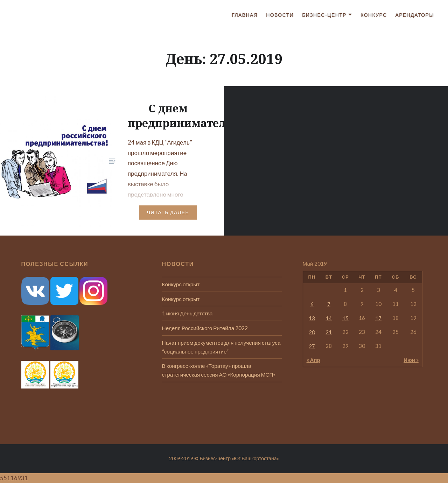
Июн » (411, 360)
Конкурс (374, 15)
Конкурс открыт (181, 284)
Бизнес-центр (324, 15)
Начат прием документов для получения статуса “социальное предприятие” (221, 347)
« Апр (313, 360)
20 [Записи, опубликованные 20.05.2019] (312, 332)
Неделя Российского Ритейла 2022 (205, 328)
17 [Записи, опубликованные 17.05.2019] (378, 318)
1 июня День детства (187, 313)
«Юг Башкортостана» (255, 458)
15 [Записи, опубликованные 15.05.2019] (345, 318)
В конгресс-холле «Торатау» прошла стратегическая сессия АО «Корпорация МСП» (219, 370)
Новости (280, 15)
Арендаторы (415, 15)
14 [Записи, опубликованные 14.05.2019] (329, 318)
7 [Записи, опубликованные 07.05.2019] (329, 304)
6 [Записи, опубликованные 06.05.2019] (312, 304)
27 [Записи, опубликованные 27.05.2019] (312, 346)
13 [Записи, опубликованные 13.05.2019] (312, 318)
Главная (245, 15)
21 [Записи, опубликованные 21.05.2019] (329, 332)
